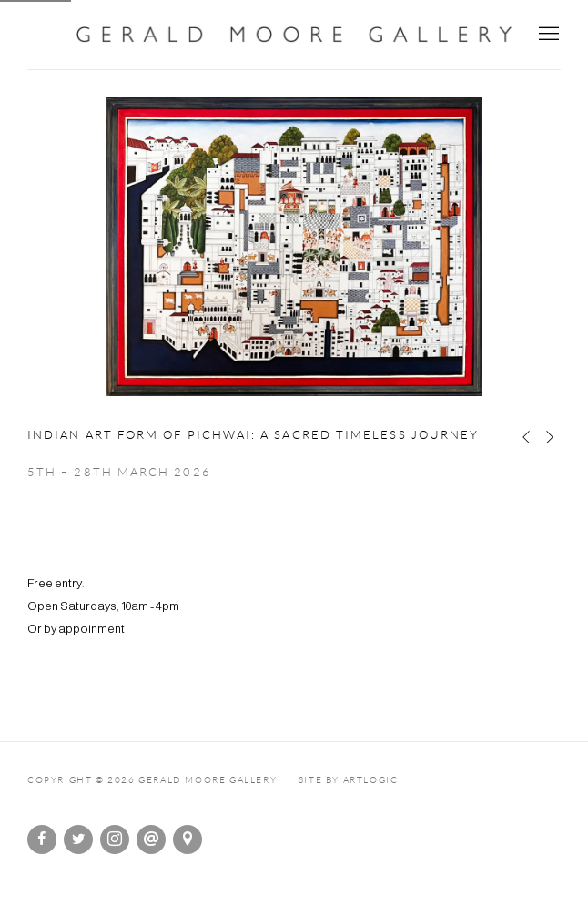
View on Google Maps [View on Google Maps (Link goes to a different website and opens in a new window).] (188, 840)
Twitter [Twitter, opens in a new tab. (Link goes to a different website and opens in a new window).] (78, 840)
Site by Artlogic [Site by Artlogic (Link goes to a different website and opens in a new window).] (349, 780)
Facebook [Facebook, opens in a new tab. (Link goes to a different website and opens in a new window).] (42, 840)
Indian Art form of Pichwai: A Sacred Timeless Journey (253, 435)
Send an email (151, 840)
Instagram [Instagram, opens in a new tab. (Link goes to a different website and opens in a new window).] (115, 840)
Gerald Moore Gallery (294, 35)
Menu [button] (547, 35)
